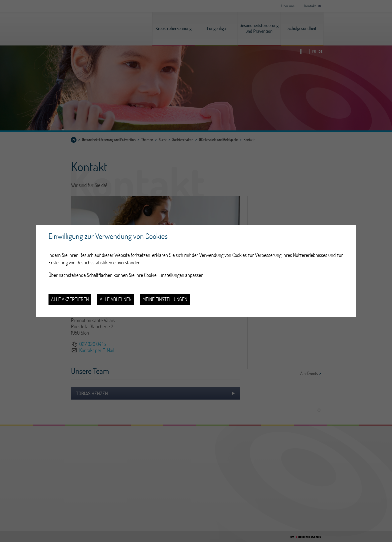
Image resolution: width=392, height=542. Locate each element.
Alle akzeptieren (70, 299)
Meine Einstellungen (165, 299)
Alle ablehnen (116, 299)
